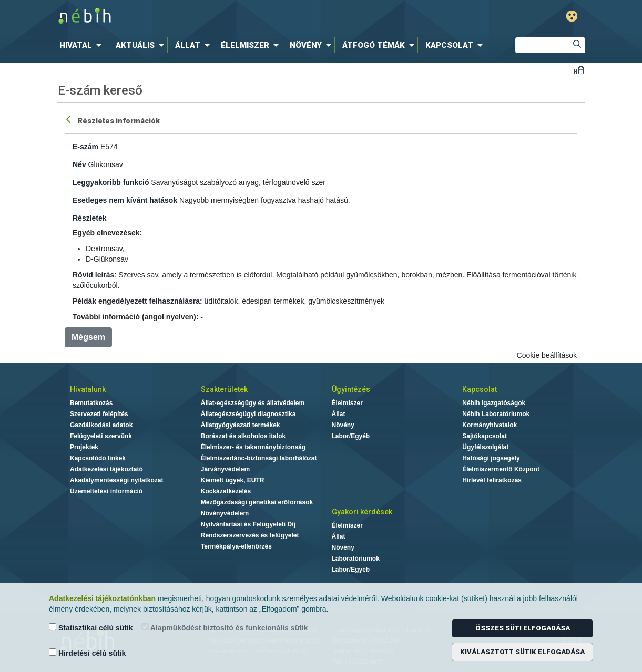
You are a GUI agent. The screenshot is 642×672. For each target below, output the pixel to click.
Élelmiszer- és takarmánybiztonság (253, 447)
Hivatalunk (88, 389)
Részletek (90, 218)
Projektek (84, 447)
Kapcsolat (480, 389)
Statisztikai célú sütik (91, 628)
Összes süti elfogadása (523, 628)
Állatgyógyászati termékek (241, 425)
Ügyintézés (351, 389)
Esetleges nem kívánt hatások (125, 200)
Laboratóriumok (356, 559)
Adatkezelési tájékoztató (106, 469)
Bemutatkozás (91, 403)
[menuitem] (83, 45)
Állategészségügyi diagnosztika (248, 414)
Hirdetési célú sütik (87, 653)
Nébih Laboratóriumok (496, 414)
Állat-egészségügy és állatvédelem (253, 403)
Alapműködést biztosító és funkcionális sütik (225, 628)
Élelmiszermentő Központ (501, 469)
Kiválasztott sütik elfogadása (522, 652)
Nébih (209, 17)
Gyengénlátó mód (572, 16)
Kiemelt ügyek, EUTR (233, 480)
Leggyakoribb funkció (111, 182)
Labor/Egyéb (351, 436)
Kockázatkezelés (226, 491)
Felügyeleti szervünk (101, 436)
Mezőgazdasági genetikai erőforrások (257, 502)
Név (79, 164)
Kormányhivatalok (490, 425)
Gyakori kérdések (362, 512)
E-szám (85, 147)
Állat (339, 414)
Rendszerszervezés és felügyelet (250, 535)
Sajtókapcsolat (485, 436)
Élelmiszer (347, 403)
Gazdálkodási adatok (101, 425)
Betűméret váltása (579, 70)
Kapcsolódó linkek (98, 458)
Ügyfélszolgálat (485, 447)
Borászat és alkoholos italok (243, 436)
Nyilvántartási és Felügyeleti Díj (248, 524)
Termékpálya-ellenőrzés (236, 546)
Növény (343, 425)
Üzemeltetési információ (106, 491)
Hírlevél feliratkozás (492, 480)
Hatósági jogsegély (491, 458)
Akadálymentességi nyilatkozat (116, 480)
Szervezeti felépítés (99, 414)
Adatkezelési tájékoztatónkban (102, 598)
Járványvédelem (225, 469)
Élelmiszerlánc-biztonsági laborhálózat (259, 458)
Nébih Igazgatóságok (494, 403)
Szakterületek (224, 389)
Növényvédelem (225, 513)
